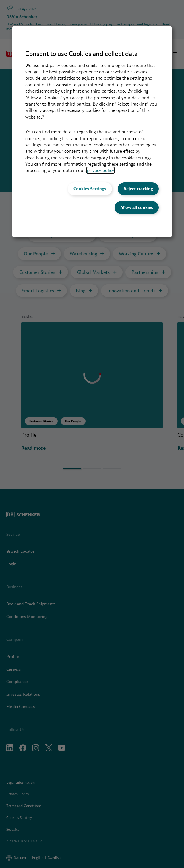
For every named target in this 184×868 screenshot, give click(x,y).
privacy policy (100, 170)
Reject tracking (138, 189)
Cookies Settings (90, 189)
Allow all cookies (137, 207)
